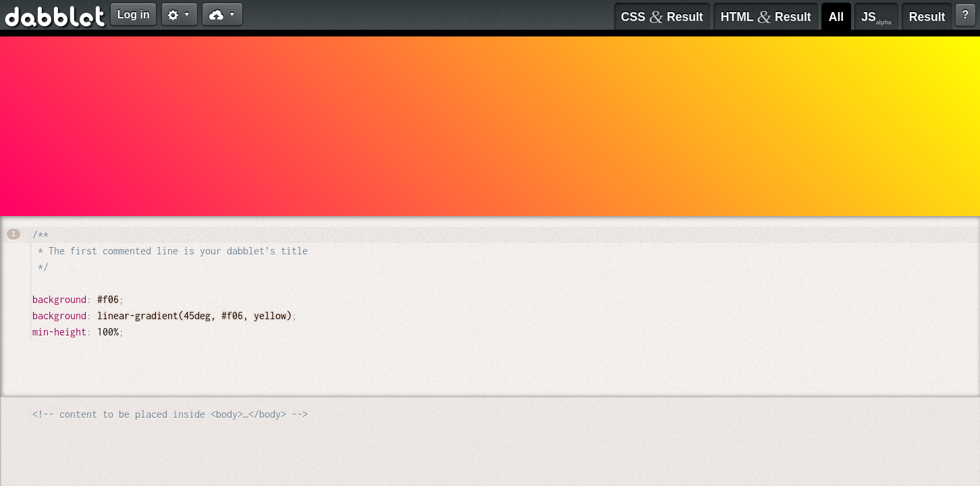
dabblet (56, 19)
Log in (134, 15)
